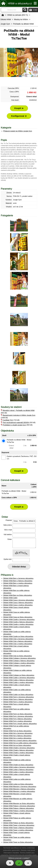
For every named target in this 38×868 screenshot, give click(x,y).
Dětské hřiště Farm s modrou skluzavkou (18, 702)
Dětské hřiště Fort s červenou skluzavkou (18, 716)
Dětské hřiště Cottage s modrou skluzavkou (19, 663)
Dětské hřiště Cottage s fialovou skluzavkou (19, 661)
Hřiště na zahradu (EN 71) (18, 15)
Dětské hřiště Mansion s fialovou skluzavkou (19, 789)
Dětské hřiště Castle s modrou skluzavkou (18, 624)
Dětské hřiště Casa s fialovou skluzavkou (18, 603)
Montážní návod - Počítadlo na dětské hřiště (19, 410)
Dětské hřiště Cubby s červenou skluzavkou (19, 678)
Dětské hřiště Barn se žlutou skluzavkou (18, 595)
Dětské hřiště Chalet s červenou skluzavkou (19, 748)
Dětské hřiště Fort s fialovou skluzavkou (18, 719)
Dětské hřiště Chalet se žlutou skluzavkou (18, 765)
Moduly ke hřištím (21, 19)
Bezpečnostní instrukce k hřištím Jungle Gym (19, 415)
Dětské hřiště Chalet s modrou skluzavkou (18, 753)
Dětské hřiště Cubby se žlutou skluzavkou (18, 695)
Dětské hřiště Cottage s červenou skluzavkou (19, 658)
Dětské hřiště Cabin (10, 598)
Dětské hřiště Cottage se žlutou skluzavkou (19, 675)
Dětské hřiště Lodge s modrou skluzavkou (18, 772)
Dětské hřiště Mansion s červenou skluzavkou (20, 787)
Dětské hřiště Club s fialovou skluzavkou (18, 641)
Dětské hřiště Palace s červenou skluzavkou (19, 806)
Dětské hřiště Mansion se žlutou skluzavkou (19, 804)
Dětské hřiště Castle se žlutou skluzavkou (18, 636)
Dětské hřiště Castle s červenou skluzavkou (19, 620)
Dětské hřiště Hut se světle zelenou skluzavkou (20, 743)
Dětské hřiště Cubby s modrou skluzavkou (18, 682)
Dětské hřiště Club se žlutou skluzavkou (18, 656)
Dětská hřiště (6, 19)
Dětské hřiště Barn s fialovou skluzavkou (18, 581)
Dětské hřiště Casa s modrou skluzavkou (18, 605)
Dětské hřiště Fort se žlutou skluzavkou (17, 731)
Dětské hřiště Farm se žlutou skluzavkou (18, 714)
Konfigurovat (19, 116)
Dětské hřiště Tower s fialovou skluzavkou (18, 828)
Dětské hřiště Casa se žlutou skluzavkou (18, 617)
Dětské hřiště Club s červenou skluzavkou (18, 639)
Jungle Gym (5, 24)
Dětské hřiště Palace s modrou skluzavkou (18, 811)
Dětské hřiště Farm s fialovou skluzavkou (18, 699)
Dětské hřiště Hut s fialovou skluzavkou (17, 736)
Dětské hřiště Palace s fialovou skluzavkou (19, 808)
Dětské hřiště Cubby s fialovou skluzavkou (18, 680)
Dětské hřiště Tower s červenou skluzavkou (19, 825)
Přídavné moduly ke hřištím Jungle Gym (18, 131)
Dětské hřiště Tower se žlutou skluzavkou (18, 842)
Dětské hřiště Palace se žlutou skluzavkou (18, 823)
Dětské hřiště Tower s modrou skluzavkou (18, 830)
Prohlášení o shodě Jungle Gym (14, 425)
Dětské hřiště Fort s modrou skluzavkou (17, 721)
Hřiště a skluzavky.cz (20, 3)
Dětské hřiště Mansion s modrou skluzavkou (19, 791)
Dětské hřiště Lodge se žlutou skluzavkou (18, 784)
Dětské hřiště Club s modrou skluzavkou (18, 644)
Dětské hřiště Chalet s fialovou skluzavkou (18, 750)
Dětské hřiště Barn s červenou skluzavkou (18, 578)
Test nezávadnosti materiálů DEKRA (16, 423)
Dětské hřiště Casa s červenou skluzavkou (18, 600)
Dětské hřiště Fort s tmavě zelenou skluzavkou (20, 724)
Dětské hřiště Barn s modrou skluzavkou (18, 583)
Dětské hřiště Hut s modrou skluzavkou (17, 738)
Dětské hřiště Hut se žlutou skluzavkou (17, 745)
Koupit (19, 471)
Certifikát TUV (8, 420)
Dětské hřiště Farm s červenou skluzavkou (18, 697)
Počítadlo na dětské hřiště (23, 24)
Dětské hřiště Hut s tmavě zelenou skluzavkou (20, 741)
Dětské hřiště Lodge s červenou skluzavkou (19, 767)
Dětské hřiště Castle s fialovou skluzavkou (18, 622)
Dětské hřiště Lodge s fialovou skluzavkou (18, 770)
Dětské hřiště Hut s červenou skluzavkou (18, 733)
